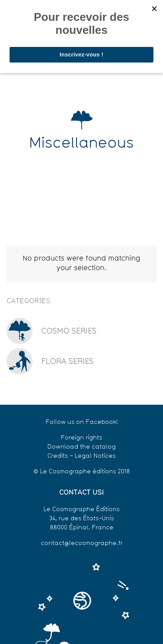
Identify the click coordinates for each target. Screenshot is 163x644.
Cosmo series (69, 331)
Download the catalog (81, 447)
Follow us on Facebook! (82, 422)
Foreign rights (81, 438)
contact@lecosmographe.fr (82, 543)
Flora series (67, 361)
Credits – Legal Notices (81, 456)
